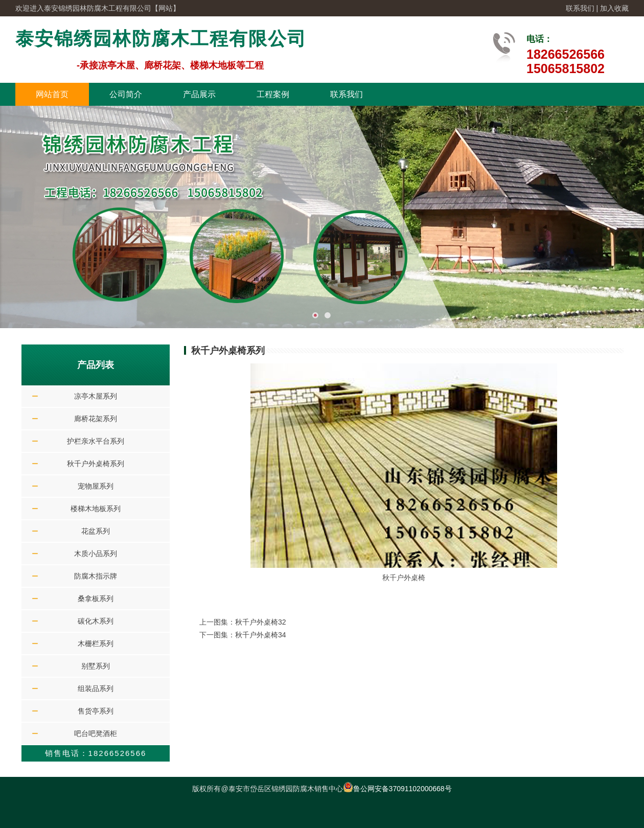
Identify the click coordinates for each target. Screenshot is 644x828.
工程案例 (273, 94)
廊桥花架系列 (96, 419)
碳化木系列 (96, 621)
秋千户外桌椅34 (261, 635)
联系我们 (580, 8)
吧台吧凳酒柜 (96, 733)
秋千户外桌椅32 (261, 622)
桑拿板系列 (96, 599)
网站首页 (52, 94)
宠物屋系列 (96, 486)
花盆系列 (96, 531)
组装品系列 (96, 688)
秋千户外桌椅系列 (96, 464)
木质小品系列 (96, 554)
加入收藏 (614, 8)
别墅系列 (96, 666)
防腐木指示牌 (96, 576)
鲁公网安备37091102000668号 (397, 789)
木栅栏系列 (96, 643)
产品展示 (199, 94)
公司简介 (126, 94)
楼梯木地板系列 (96, 509)
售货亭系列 (96, 711)
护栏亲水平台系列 (96, 441)
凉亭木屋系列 (96, 396)
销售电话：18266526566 (96, 753)
